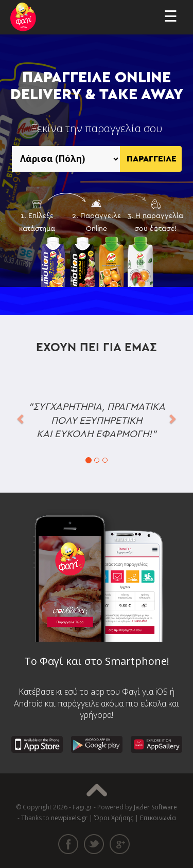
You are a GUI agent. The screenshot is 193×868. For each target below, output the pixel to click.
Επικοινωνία (158, 818)
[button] (21, 418)
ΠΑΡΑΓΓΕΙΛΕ (152, 159)
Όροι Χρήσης (114, 818)
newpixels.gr (69, 818)
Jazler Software (155, 807)
